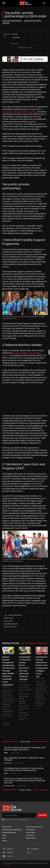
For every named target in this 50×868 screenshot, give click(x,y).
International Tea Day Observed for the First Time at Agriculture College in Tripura (42, 665)
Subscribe (42, 815)
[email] (19, 815)
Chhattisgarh (24, 679)
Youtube (10, 856)
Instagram (35, 849)
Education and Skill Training (33, 21)
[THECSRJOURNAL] (26, 3)
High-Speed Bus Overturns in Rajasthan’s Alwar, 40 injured (24, 759)
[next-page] (7, 724)
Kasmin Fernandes (16, 36)
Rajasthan (8, 763)
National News (9, 786)
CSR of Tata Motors (15, 615)
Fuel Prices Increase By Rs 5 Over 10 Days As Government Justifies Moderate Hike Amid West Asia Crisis (25, 781)
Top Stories (6, 23)
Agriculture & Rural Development (12, 21)
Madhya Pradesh (8, 685)
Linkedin (10, 853)
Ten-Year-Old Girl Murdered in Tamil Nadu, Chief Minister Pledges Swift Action (25, 749)
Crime (6, 753)
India (38, 676)
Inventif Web (7, 865)
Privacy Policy (24, 820)
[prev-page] (4, 724)
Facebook (10, 849)
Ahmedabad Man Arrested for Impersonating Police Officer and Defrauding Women (24, 769)
